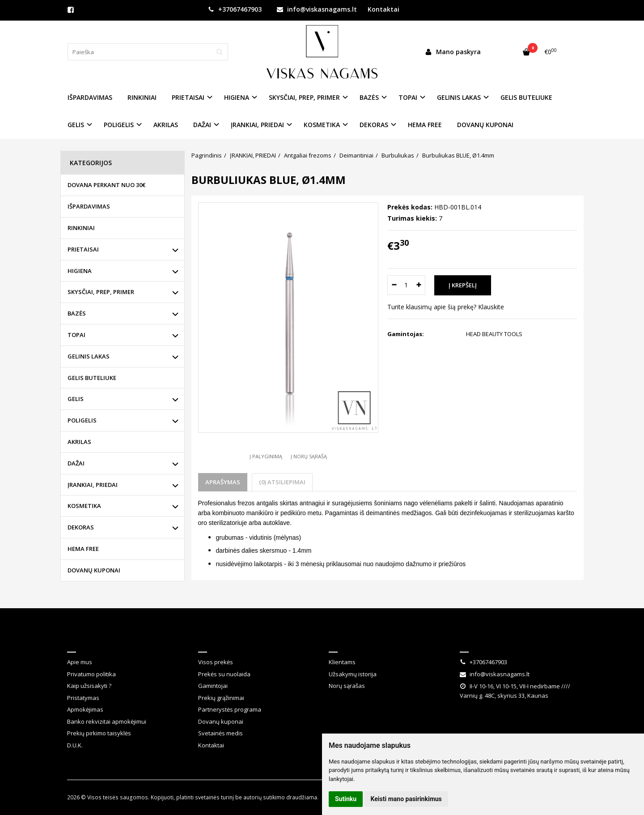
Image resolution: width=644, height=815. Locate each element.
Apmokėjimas (85, 709)
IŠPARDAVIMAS (90, 97)
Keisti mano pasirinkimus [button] (406, 799)
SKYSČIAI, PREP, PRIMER (101, 292)
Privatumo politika (91, 674)
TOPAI (76, 335)
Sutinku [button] (346, 799)
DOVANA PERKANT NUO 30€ (106, 185)
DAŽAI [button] (202, 125)
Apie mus (80, 662)
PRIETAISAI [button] (188, 97)
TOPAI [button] (408, 97)
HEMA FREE (425, 125)
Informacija (91, 640)
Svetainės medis (220, 733)
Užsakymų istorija (353, 674)
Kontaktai (383, 9)
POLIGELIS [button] (119, 125)
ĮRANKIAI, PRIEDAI (93, 485)
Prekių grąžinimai (221, 698)
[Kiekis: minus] (394, 285)
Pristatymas (83, 698)
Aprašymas (223, 482)
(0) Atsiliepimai (282, 482)
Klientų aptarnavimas (243, 640)
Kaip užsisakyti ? (89, 686)
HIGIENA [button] (237, 97)
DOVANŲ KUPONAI (485, 125)
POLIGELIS (82, 420)
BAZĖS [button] (369, 97)
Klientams (349, 640)
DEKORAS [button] (374, 125)
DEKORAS (81, 527)
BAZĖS (77, 313)
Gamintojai (213, 686)
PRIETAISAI (83, 249)
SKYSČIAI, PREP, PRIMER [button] (304, 97)
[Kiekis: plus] (419, 285)
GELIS (76, 399)
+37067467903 (235, 9)
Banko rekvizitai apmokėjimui (107, 721)
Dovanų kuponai (221, 721)
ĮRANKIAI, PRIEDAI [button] (257, 125)
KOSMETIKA (84, 506)
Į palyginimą (266, 456)
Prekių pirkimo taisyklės (99, 733)
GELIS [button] (76, 125)
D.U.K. (75, 745)
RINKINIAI (142, 97)
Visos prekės (216, 662)
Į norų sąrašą (309, 456)
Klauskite (491, 307)
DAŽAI (76, 463)
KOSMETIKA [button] (322, 125)
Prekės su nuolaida (224, 674)
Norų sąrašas (347, 686)
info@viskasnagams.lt (317, 9)
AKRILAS (166, 125)
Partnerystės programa (230, 709)
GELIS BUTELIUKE (526, 97)
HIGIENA (80, 271)
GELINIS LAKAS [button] (459, 97)
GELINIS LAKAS (89, 356)
